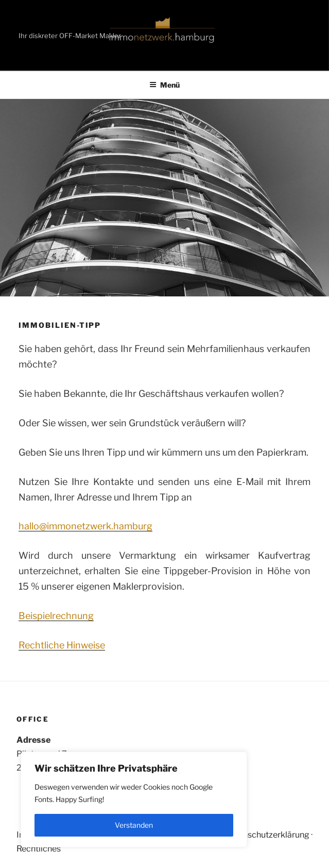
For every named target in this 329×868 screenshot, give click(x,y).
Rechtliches (39, 849)
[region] (134, 799)
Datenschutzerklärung (267, 835)
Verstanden (134, 825)
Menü (164, 85)
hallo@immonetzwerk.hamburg (85, 526)
